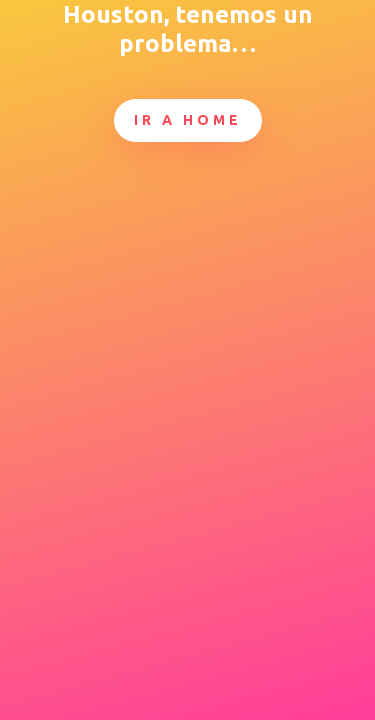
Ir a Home (188, 120)
